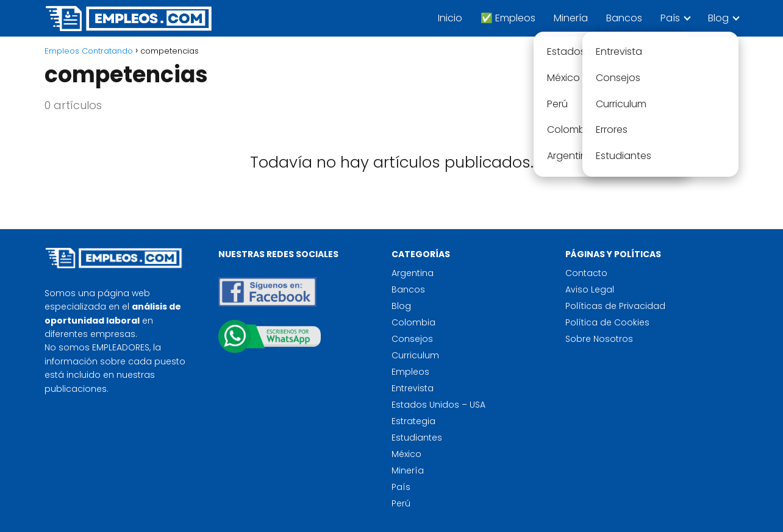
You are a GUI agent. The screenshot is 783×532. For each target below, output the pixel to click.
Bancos (624, 18)
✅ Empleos (508, 18)
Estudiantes (417, 438)
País (670, 18)
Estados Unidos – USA (438, 405)
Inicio (450, 18)
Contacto (586, 273)
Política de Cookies (607, 322)
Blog (718, 18)
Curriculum (415, 355)
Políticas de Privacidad (615, 306)
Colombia (413, 322)
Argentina (413, 273)
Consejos (412, 339)
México (406, 454)
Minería (571, 18)
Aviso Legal (590, 289)
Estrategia (413, 421)
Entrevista (413, 388)
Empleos (410, 372)
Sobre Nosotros (599, 339)
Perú (401, 503)
